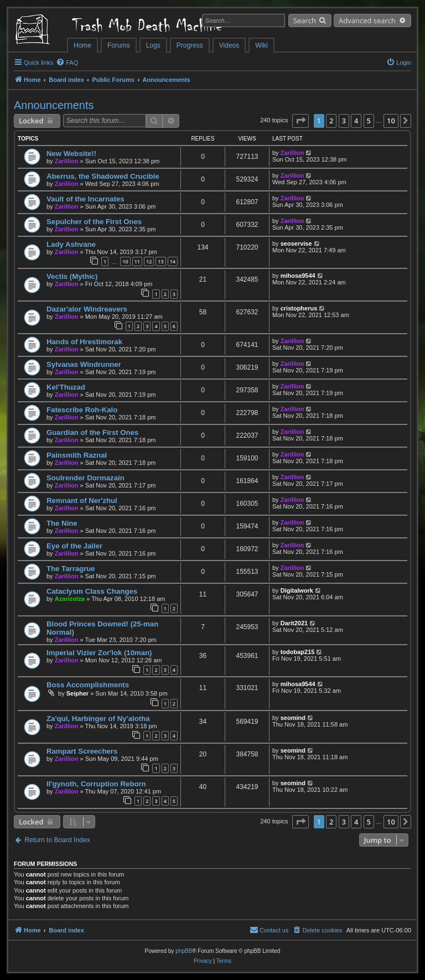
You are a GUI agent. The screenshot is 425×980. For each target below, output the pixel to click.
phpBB (184, 951)
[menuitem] (67, 63)
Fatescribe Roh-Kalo (82, 410)
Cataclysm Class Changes (92, 591)
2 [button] (331, 121)
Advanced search (367, 20)
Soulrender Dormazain (85, 478)
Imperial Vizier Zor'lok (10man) (99, 653)
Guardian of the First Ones (92, 432)
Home (82, 45)
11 (137, 261)
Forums (119, 45)
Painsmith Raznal (77, 455)
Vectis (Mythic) (72, 276)
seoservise (296, 243)
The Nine (62, 523)
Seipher (77, 693)
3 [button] (344, 121)
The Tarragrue (71, 569)
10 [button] (391, 121)
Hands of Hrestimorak (84, 342)
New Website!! (71, 154)
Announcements (54, 105)
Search (305, 20)
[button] (300, 121)
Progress (190, 45)
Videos (229, 45)
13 (160, 261)
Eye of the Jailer (74, 546)
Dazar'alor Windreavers (87, 309)
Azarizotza (70, 599)
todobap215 (298, 652)
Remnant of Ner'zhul (82, 501)
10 (125, 261)
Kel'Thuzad (66, 387)
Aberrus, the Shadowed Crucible (103, 176)
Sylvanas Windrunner (84, 364)
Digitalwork (297, 590)
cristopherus (299, 308)
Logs (153, 45)
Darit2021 (294, 623)
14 (173, 261)
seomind (293, 718)
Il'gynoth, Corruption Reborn (96, 784)
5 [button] (369, 121)
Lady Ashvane (71, 244)
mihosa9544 (298, 276)
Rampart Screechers (82, 751)
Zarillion (67, 161)
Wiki (261, 45)
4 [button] (356, 121)
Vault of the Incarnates (85, 199)
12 (149, 261)
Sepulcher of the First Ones (94, 222)
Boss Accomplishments (88, 685)
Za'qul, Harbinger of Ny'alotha (98, 719)
